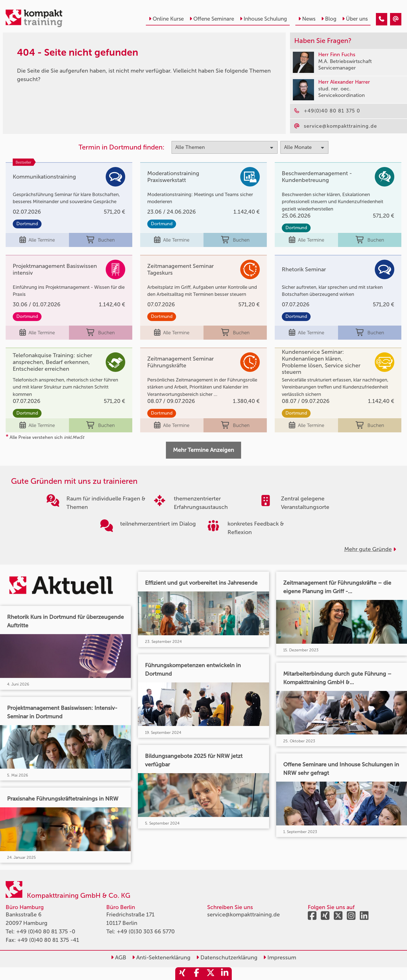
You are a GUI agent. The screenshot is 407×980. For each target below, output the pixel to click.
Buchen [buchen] (100, 240)
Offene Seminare (212, 19)
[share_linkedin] (225, 974)
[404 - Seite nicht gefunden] (382, 19)
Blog (329, 19)
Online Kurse (166, 19)
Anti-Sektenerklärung (161, 957)
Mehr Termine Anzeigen (203, 450)
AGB (119, 957)
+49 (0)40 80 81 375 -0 (46, 931)
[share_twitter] (211, 974)
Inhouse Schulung (263, 19)
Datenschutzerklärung (227, 957)
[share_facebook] (196, 974)
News (307, 19)
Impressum (280, 957)
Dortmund (27, 224)
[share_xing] (182, 974)
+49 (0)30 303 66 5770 (146, 931)
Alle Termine (37, 240)
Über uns (355, 19)
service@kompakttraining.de (243, 914)
